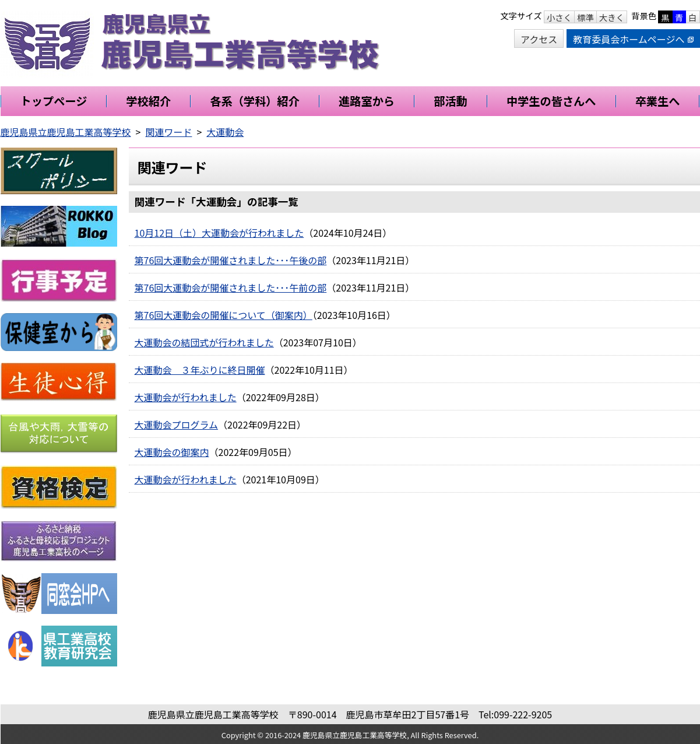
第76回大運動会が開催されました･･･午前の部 (231, 287)
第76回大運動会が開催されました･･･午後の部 (231, 260)
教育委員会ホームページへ (633, 39)
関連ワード (168, 132)
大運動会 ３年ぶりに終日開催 (200, 370)
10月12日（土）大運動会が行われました (219, 233)
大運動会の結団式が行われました (204, 342)
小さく (559, 17)
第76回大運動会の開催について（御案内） (224, 315)
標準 (585, 17)
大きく (612, 17)
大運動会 (225, 132)
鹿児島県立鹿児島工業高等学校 (66, 132)
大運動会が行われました (186, 397)
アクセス (539, 39)
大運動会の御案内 (172, 452)
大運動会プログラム (177, 424)
